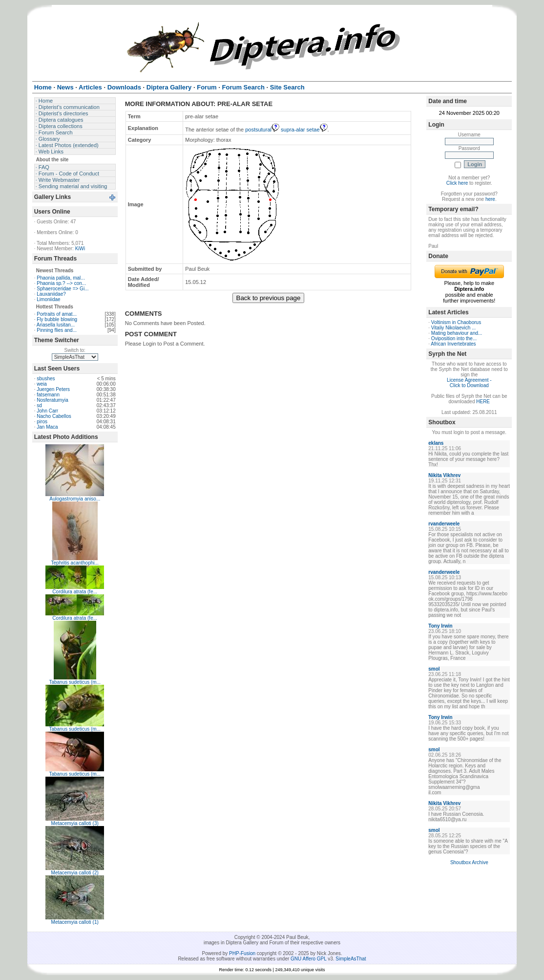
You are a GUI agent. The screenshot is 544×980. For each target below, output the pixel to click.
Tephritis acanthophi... (75, 563)
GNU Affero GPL (308, 959)
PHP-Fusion (242, 953)
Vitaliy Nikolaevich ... (454, 328)
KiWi (80, 249)
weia (42, 384)
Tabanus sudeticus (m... (75, 682)
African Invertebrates (453, 344)
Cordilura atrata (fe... (75, 592)
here (490, 199)
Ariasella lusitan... (56, 325)
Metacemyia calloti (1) (75, 922)
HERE (483, 402)
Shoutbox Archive (469, 862)
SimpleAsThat (351, 959)
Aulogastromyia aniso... (75, 499)
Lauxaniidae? (51, 294)
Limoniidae (48, 299)
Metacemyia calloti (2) (75, 873)
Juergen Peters (53, 389)
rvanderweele (444, 524)
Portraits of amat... (57, 314)
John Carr (47, 411)
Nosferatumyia (52, 400)
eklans (436, 443)
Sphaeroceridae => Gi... (63, 289)
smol (434, 669)
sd (39, 405)
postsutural (262, 130)
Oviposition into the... (454, 338)
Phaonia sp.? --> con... (61, 283)
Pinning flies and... (57, 330)
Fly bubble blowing (57, 319)
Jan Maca (47, 427)
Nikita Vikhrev (444, 475)
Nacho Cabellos (54, 416)
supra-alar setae (304, 130)
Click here (457, 183)
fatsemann (48, 395)
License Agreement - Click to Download (469, 383)
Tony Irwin (440, 626)
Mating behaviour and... (457, 333)
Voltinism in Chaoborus (456, 322)
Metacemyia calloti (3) (75, 823)
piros (42, 422)
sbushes (46, 379)
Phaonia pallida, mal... (61, 278)
